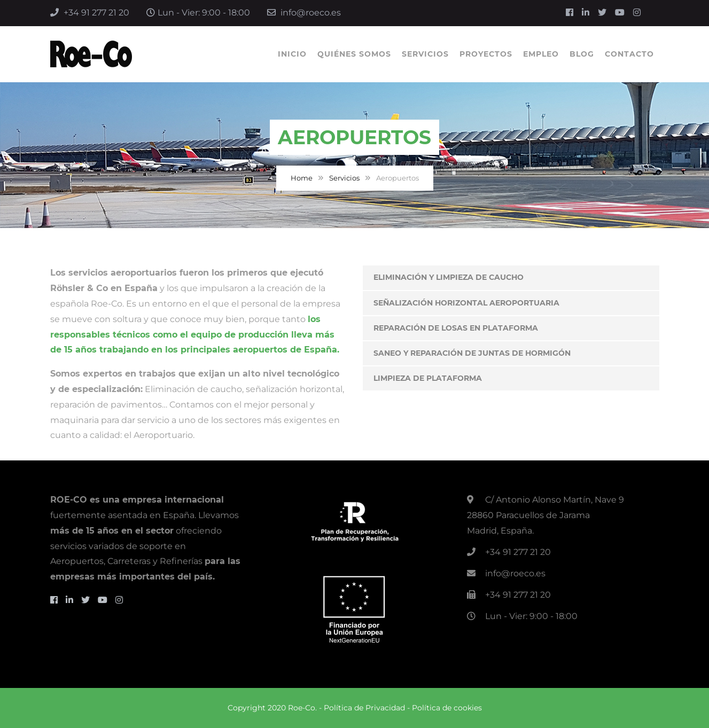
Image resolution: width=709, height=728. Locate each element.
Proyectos (486, 54)
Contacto (629, 54)
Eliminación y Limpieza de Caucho (449, 277)
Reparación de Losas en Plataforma (456, 328)
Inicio (292, 54)
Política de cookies (447, 708)
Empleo (541, 54)
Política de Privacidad (364, 708)
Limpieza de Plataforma (428, 378)
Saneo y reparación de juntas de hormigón (472, 353)
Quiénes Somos (354, 54)
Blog (582, 54)
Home (302, 178)
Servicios (425, 54)
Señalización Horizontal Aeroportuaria (466, 303)
